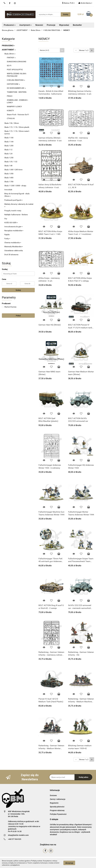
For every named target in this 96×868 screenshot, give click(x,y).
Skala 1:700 (9, 182)
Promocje (51, 25)
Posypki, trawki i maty (13, 211)
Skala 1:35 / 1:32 (11, 162)
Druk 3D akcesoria (11, 255)
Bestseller (77, 25)
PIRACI (10, 96)
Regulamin (54, 803)
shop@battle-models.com (18, 835)
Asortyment (25, 25)
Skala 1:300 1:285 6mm (13, 170)
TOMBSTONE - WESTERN (17, 92)
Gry (6, 219)
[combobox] (51, 50)
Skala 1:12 (8, 150)
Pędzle (7, 235)
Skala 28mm (10, 54)
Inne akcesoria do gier (13, 227)
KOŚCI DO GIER (11, 223)
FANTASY (11, 58)
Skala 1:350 (9, 174)
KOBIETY (10, 111)
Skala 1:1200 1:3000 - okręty (15, 186)
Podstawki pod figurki (13, 200)
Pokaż (18, 316)
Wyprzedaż (64, 25)
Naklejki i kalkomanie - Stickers (16, 215)
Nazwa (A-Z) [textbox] (44, 50)
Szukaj (18, 290)
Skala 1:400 (9, 178)
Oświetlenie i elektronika (14, 251)
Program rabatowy (57, 810)
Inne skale (8, 190)
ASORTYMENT (9, 50)
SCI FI (9, 66)
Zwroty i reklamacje (58, 799)
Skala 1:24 (8, 154)
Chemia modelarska (13, 243)
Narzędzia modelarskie (14, 231)
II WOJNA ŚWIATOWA (16, 80)
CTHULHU (11, 118)
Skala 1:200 (9, 146)
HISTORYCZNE (13, 84)
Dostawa (53, 795)
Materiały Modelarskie (14, 247)
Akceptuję (69, 863)
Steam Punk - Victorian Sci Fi (18, 115)
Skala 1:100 (9, 138)
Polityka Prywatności (58, 814)
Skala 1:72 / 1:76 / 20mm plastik (17, 127)
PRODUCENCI (8, 46)
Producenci (10, 25)
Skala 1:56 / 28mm (12, 123)
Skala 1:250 (9, 158)
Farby (7, 239)
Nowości (39, 25)
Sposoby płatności (57, 807)
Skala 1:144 (9, 142)
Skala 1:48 (8, 166)
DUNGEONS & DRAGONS (16, 62)
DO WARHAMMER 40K (16, 88)
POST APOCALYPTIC (15, 70)
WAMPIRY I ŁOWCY (14, 107)
